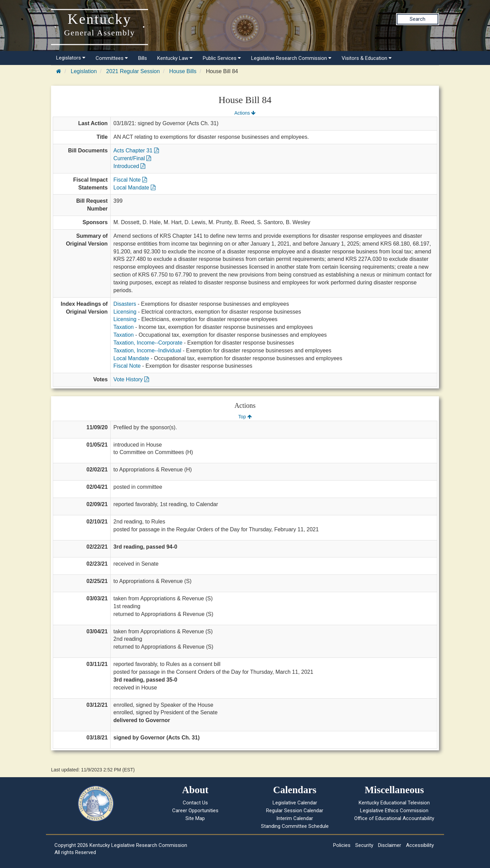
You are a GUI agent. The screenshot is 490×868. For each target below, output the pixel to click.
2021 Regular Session (133, 71)
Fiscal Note (130, 180)
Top (245, 417)
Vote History (131, 379)
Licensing (125, 312)
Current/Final (132, 158)
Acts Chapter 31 (136, 151)
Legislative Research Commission (291, 58)
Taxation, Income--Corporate (148, 343)
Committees (112, 58)
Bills (143, 58)
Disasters (125, 304)
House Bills (183, 71)
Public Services (222, 58)
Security (364, 845)
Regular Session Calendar (295, 811)
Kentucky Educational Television (394, 803)
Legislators (71, 58)
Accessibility (420, 845)
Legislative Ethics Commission (394, 811)
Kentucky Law (175, 58)
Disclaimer (390, 845)
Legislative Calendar (295, 803)
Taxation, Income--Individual (147, 350)
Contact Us (195, 803)
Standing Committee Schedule (295, 826)
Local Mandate (134, 188)
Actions (245, 113)
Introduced (129, 166)
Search (418, 19)
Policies (342, 845)
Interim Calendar (295, 818)
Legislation (84, 71)
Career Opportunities (195, 811)
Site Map (195, 818)
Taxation (124, 327)
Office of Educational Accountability (394, 818)
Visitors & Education (367, 58)
